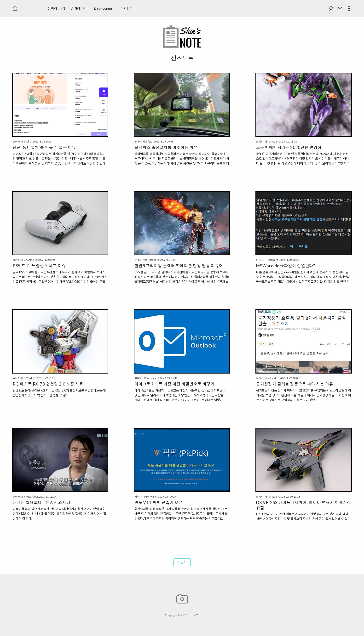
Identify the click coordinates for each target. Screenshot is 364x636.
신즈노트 (193, 615)
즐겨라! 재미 (80, 8)
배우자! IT (125, 8)
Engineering (103, 8)
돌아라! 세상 (57, 8)
